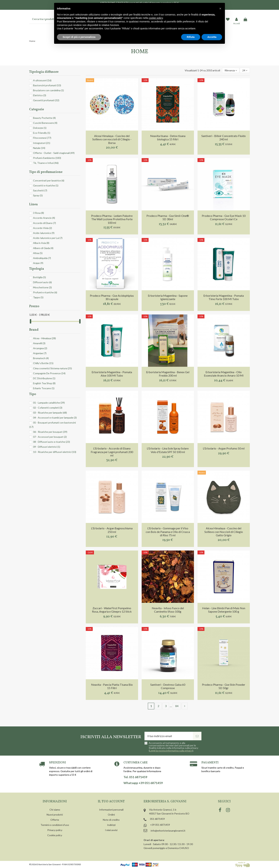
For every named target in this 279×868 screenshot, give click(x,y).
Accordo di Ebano (44, 223)
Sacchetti (40, 190)
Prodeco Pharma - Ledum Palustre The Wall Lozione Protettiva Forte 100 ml (112, 219)
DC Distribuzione (44, 378)
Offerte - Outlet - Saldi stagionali (54, 153)
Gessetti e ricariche (46, 185)
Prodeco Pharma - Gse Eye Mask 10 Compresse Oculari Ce (224, 217)
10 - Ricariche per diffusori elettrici (55, 452)
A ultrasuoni (42, 80)
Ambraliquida (42, 258)
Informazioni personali (111, 810)
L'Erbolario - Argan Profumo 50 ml (224, 448)
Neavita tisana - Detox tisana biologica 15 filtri (168, 137)
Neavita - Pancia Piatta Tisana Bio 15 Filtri (112, 686)
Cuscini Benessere (45, 123)
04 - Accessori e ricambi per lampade (55, 418)
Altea (38, 253)
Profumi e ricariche (45, 292)
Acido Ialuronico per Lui (48, 238)
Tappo (38, 297)
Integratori (42, 143)
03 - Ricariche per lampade (50, 413)
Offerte (55, 820)
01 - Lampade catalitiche (49, 403)
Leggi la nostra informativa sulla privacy (171, 751)
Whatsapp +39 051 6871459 (143, 783)
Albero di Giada (43, 248)
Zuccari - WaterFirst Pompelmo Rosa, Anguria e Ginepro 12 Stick (112, 610)
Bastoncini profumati (47, 85)
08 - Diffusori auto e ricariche (52, 442)
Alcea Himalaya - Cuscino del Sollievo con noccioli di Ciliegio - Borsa (112, 139)
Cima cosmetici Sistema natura (52, 368)
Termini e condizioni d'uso (55, 825)
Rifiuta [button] (191, 37)
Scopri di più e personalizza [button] (79, 37)
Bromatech (41, 358)
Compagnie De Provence (49, 373)
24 (245, 70)
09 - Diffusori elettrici (47, 447)
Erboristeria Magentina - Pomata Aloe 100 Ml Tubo (112, 374)
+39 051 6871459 (160, 825)
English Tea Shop (44, 383)
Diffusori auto (42, 282)
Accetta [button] (212, 37)
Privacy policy (55, 830)
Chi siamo (55, 810)
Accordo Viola (43, 228)
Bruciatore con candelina (48, 90)
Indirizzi (111, 825)
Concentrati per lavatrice (49, 180)
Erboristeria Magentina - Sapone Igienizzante (168, 297)
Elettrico (40, 95)
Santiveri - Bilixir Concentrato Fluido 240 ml (224, 137)
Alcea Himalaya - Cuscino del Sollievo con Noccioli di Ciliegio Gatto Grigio (224, 532)
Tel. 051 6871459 (135, 777)
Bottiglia (40, 277)
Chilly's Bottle (43, 363)
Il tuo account (111, 802)
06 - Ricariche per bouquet (50, 432)
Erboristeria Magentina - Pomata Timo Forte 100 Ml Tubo (224, 297)
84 (177, 706)
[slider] (30, 321)
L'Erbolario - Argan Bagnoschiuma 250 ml (112, 530)
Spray (38, 195)
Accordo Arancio (44, 218)
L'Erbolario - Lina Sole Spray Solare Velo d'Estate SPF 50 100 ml (168, 450)
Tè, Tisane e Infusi (46, 163)
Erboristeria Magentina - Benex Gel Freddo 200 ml (168, 374)
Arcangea (40, 348)
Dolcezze (40, 128)
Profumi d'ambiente (47, 158)
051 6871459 (157, 819)
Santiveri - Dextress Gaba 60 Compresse (168, 686)
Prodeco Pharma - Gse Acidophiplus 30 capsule (112, 297)
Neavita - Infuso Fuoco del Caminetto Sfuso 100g (168, 610)
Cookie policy (55, 835)
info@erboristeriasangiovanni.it (168, 831)
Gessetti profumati (46, 100)
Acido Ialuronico (44, 233)
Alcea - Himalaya (44, 338)
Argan (38, 263)
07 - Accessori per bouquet (50, 437)
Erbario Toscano (44, 388)
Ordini (111, 815)
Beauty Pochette (44, 118)
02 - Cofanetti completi (48, 408)
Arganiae (40, 353)
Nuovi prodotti (55, 815)
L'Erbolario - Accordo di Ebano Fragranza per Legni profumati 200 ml (112, 452)
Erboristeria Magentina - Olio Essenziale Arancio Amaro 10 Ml (224, 374)
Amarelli (39, 343)
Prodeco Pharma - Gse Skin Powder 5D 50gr (224, 686)
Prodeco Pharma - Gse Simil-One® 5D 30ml (168, 217)
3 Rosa (39, 213)
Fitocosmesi (42, 138)
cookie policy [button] (156, 18)
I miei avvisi (111, 830)
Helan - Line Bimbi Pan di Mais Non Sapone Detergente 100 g (224, 610)
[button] (220, 9)
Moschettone (42, 287)
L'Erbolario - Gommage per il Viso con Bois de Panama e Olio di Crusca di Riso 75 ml (168, 532)
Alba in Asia (41, 243)
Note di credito (111, 820)
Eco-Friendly (42, 133)
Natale (39, 148)
